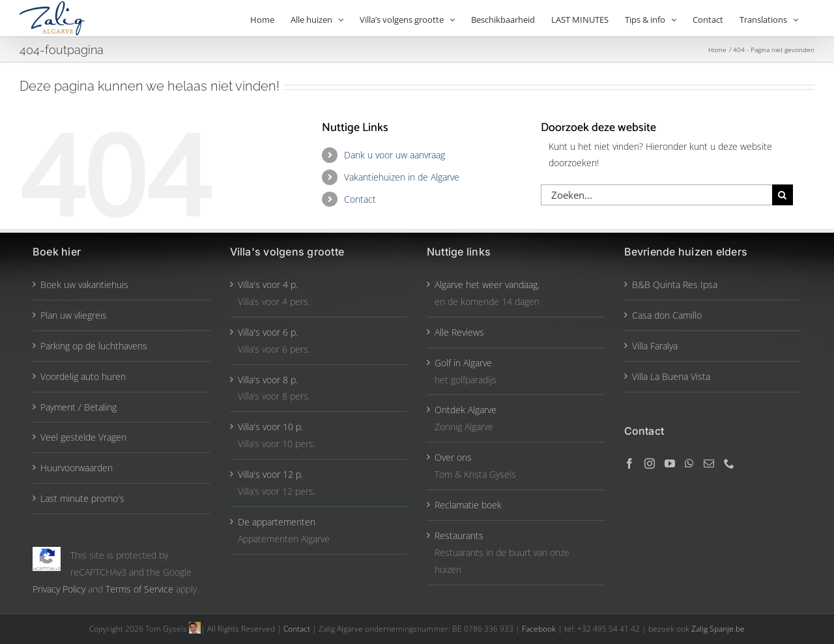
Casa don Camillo (667, 315)
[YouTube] (670, 463)
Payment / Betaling (79, 407)
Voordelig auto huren (83, 376)
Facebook (540, 629)
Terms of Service (139, 589)
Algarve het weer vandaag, (487, 285)
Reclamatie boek (468, 505)
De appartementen (277, 522)
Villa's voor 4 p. (268, 285)
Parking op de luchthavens (94, 346)
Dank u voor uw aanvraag (395, 155)
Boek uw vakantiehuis (84, 285)
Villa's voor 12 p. (270, 474)
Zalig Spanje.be (718, 629)
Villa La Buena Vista (671, 376)
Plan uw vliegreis (74, 315)
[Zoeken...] (656, 195)
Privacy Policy (59, 589)
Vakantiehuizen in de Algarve (402, 177)
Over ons (453, 457)
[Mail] (709, 463)
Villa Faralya (655, 346)
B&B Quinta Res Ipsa (675, 285)
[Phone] (729, 463)
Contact (360, 199)
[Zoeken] (783, 195)
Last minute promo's (82, 498)
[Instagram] (650, 463)
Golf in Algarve (463, 363)
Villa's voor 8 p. (268, 380)
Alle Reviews (459, 332)
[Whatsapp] (689, 463)
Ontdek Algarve (466, 410)
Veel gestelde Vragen (83, 437)
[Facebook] (629, 463)
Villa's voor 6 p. (268, 332)
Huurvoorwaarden (77, 468)
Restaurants (459, 535)
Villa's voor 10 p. (270, 427)
